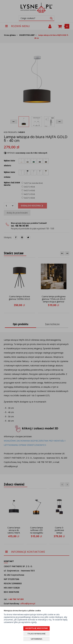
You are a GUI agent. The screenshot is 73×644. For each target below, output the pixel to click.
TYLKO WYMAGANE (36, 634)
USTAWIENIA (36, 639)
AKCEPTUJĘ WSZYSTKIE (36, 628)
